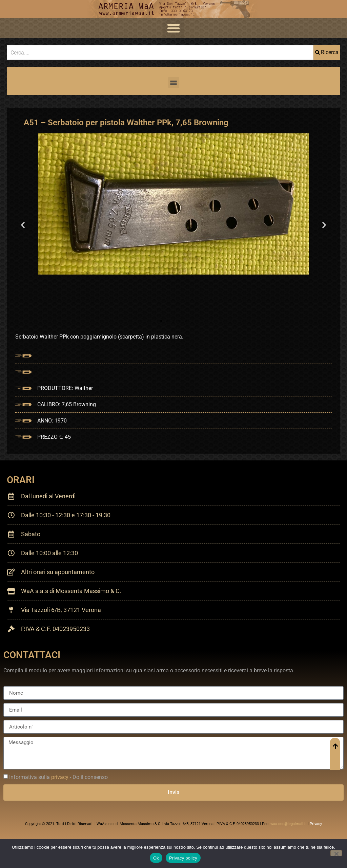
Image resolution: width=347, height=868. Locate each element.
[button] (173, 28)
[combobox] (160, 52)
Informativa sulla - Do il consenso (58, 777)
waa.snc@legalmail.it (289, 824)
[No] (336, 853)
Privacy (316, 824)
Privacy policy (183, 858)
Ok (156, 858)
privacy (60, 777)
